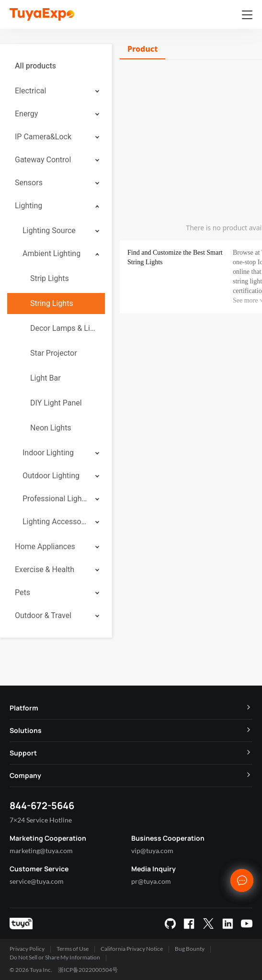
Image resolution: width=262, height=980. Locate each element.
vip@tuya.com (152, 850)
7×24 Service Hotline (41, 820)
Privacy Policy (27, 949)
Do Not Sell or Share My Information (55, 957)
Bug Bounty (190, 949)
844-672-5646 (42, 805)
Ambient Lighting (51, 253)
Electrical (30, 91)
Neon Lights (51, 428)
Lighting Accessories (56, 522)
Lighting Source (49, 231)
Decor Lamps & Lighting (64, 328)
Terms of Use (73, 949)
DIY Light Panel (56, 403)
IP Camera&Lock (43, 137)
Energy (26, 114)
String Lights (52, 303)
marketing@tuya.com (41, 850)
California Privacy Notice (132, 949)
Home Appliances (45, 546)
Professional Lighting (56, 499)
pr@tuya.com (151, 881)
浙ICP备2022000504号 (88, 970)
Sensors (29, 183)
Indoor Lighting (48, 453)
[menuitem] (56, 66)
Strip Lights (50, 278)
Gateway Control (43, 160)
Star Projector (54, 353)
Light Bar (46, 378)
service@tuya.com (37, 881)
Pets (23, 592)
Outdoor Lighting (51, 476)
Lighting (28, 206)
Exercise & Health (45, 569)
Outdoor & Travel (43, 615)
